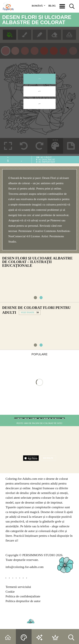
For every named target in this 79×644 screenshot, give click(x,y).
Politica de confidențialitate (23, 617)
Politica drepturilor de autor (23, 622)
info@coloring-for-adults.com (24, 582)
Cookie (10, 612)
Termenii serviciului (18, 608)
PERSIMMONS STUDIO (39, 570)
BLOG (52, 6)
